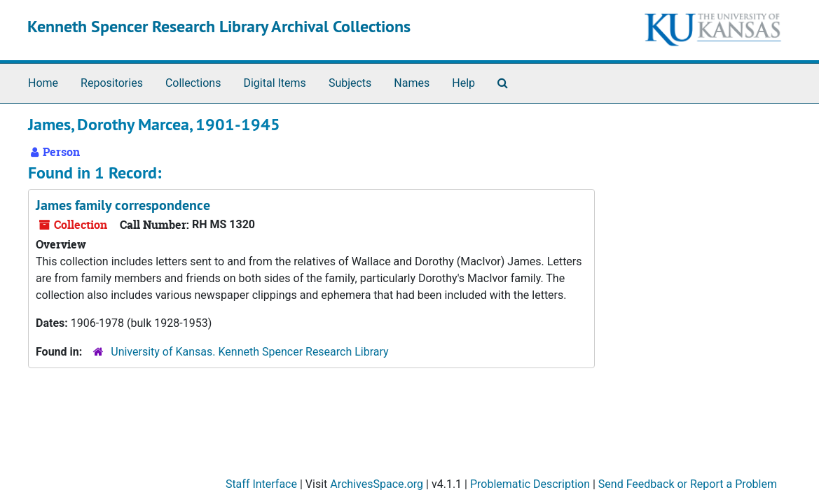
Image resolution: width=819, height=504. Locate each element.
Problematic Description (530, 484)
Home (43, 83)
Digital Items (274, 83)
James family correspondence (123, 205)
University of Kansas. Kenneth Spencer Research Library (249, 352)
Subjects (350, 83)
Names (412, 83)
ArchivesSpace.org (377, 484)
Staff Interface (261, 484)
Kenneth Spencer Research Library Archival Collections (219, 26)
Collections (193, 83)
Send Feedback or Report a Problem (688, 484)
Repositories (112, 83)
